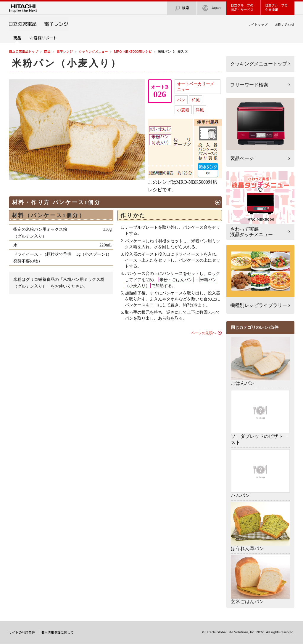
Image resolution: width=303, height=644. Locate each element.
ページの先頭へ (204, 333)
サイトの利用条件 (22, 632)
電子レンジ (65, 52)
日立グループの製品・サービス (242, 8)
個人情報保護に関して (57, 632)
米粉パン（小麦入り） (67, 63)
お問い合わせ (285, 25)
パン (181, 100)
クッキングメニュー (93, 52)
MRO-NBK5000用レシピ (133, 52)
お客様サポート (43, 38)
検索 (182, 8)
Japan (212, 8)
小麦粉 (183, 110)
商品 (47, 52)
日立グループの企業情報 (276, 8)
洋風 (200, 110)
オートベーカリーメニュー (196, 87)
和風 (196, 100)
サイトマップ (258, 25)
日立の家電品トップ (24, 52)
